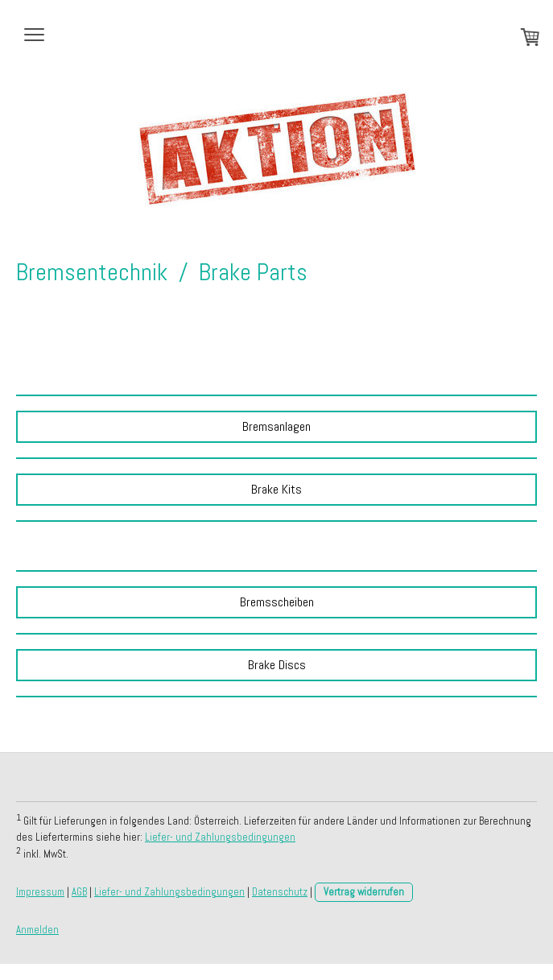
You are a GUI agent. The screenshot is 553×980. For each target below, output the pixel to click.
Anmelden (37, 930)
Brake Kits (276, 489)
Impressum (40, 892)
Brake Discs (277, 665)
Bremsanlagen (276, 426)
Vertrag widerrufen (364, 892)
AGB (79, 892)
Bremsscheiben (277, 602)
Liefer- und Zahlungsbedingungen (220, 837)
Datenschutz (280, 892)
